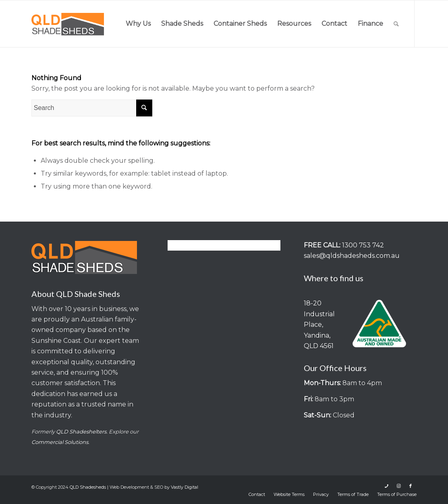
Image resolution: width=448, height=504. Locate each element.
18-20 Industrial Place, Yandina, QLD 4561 (319, 325)
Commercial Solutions (60, 442)
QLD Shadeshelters (81, 431)
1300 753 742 (363, 245)
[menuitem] (138, 24)
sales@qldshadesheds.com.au (352, 256)
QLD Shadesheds (88, 487)
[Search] (396, 24)
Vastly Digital (185, 487)
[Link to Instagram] (398, 486)
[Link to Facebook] (411, 486)
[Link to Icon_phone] (386, 486)
